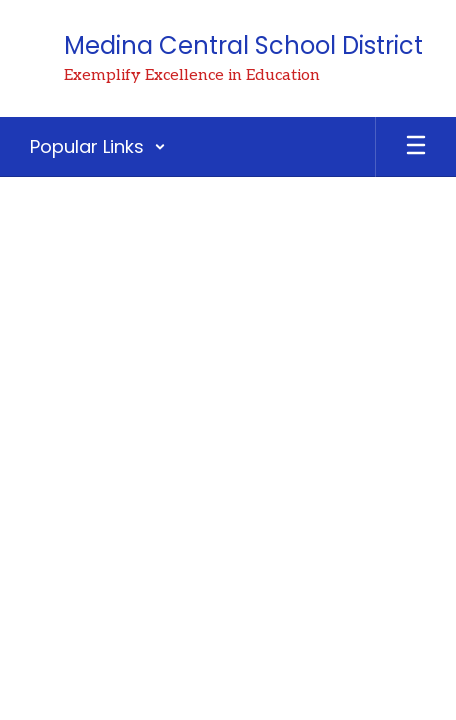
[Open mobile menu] (416, 147)
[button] (98, 147)
